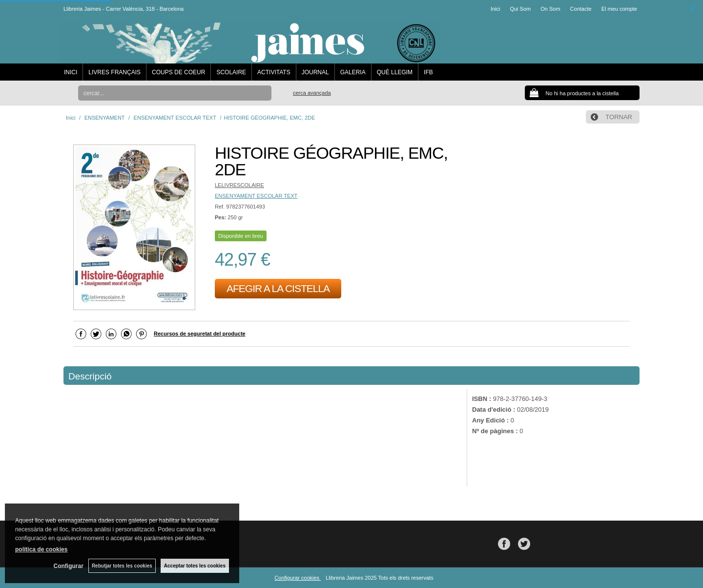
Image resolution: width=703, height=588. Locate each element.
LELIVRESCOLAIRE (239, 185)
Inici (496, 9)
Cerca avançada (312, 93)
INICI (71, 72)
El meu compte (619, 9)
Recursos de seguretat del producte (200, 334)
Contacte (581, 9)
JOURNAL (315, 72)
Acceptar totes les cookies (195, 566)
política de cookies (41, 549)
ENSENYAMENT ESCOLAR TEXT (256, 196)
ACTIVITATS (274, 72)
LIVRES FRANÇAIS (114, 72)
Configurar (69, 566)
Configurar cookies (298, 578)
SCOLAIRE (231, 72)
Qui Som (520, 9)
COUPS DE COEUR (178, 72)
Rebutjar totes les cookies (122, 566)
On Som (550, 9)
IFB (428, 72)
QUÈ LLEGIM (395, 72)
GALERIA (353, 72)
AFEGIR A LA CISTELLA (278, 288)
